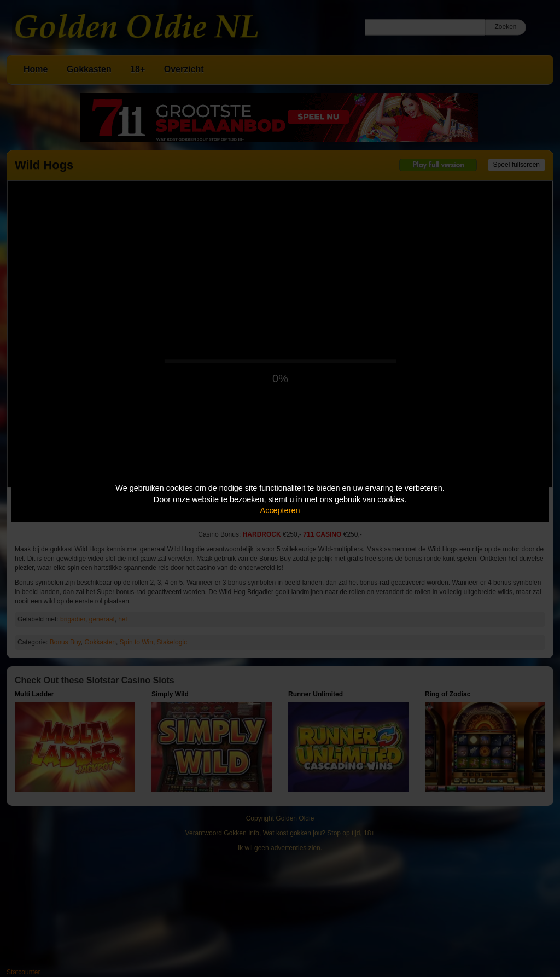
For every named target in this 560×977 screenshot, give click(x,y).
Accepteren (280, 510)
